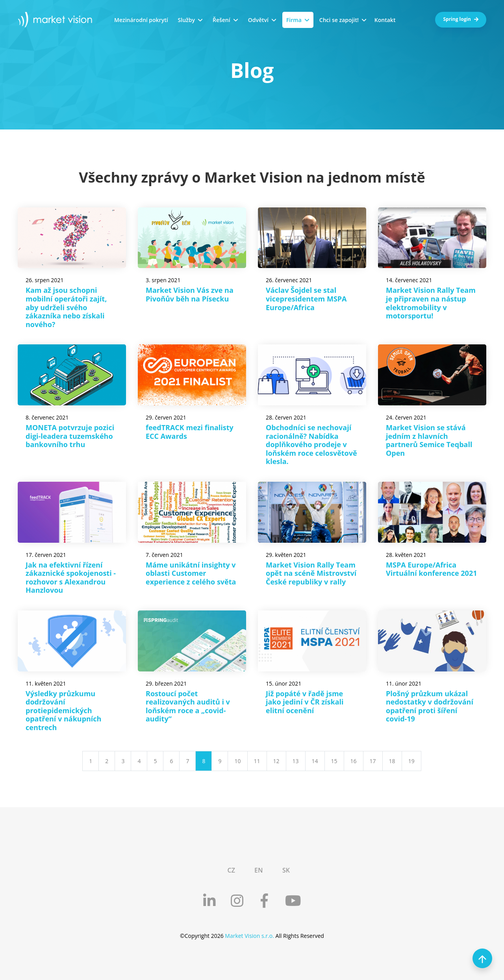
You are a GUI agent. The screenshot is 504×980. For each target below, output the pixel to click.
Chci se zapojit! (339, 20)
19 (411, 761)
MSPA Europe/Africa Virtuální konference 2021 (432, 569)
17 (373, 761)
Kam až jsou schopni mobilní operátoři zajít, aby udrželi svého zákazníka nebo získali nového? (66, 307)
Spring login (461, 19)
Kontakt (385, 20)
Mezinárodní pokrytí (141, 20)
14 (315, 761)
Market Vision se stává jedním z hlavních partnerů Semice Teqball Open (429, 440)
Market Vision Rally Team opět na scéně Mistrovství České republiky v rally (311, 573)
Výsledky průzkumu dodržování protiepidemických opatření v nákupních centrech (63, 710)
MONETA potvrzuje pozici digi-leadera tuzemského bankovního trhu (70, 436)
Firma (294, 20)
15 (334, 761)
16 (354, 761)
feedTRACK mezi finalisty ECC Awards (190, 432)
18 (392, 761)
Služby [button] (186, 20)
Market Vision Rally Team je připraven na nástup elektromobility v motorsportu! (431, 303)
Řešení (221, 20)
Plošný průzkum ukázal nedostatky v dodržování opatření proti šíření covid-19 (430, 706)
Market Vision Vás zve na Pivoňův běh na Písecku (190, 294)
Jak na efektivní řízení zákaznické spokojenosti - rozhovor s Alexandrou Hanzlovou (71, 578)
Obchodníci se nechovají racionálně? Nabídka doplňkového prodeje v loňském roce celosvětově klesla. (311, 444)
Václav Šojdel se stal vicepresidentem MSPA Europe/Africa (306, 299)
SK (286, 870)
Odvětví (258, 20)
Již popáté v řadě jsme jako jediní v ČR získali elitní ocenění (305, 702)
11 (257, 761)
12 (276, 761)
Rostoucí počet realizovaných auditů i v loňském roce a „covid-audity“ (188, 706)
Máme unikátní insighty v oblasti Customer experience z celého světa (191, 573)
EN (258, 870)
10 (237, 761)
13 (296, 761)
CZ (231, 870)
